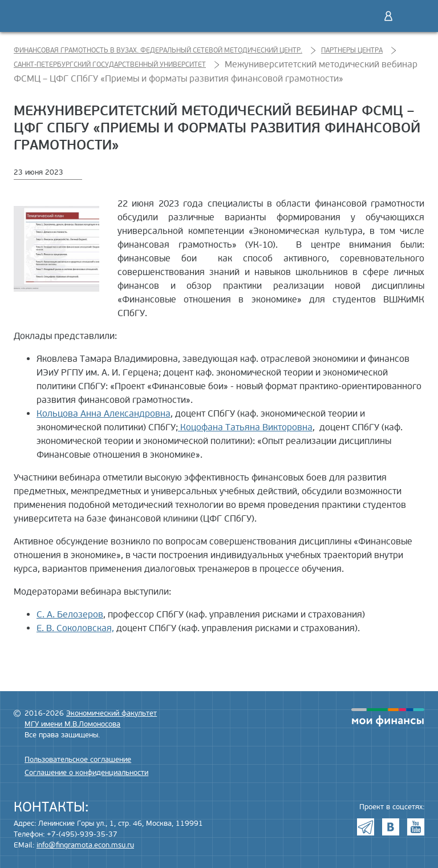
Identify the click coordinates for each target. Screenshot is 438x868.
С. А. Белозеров (70, 615)
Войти (388, 16)
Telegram (366, 827)
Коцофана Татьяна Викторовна (245, 427)
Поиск (364, 16)
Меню (412, 16)
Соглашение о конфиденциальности (86, 773)
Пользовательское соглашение (78, 760)
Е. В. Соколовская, (75, 628)
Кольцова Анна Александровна (104, 414)
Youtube (416, 827)
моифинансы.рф (388, 717)
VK (391, 827)
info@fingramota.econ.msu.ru (85, 845)
